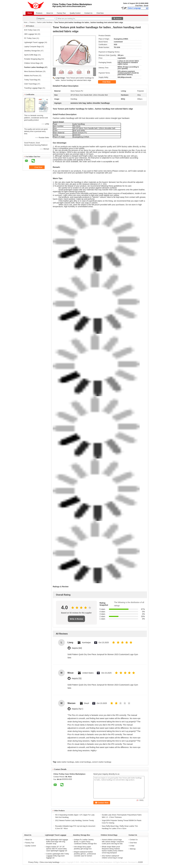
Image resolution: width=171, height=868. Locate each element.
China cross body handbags (49, 862)
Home (30, 13)
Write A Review (76, 619)
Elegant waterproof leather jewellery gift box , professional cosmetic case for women (85, 854)
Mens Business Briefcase (33, 71)
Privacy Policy (33, 862)
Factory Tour (61, 13)
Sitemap (133, 849)
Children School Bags (32, 63)
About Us (50, 13)
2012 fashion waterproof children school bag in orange (112, 857)
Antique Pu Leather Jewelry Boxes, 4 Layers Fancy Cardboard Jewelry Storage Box (85, 842)
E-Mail (132, 846)
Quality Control (75, 13)
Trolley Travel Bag (31, 80)
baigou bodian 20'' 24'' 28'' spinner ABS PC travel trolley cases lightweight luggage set (57, 849)
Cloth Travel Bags (31, 84)
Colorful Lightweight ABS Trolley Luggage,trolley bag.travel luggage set (58, 856)
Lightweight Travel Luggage (34, 42)
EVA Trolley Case (30, 30)
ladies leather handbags (66, 762)
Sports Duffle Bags (31, 55)
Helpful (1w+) (77, 709)
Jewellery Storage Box (32, 51)
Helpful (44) (77, 648)
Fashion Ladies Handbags (45, 22)
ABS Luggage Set (31, 34)
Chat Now (139, 6)
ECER (140, 862)
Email (146, 6)
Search (119, 19)
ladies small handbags (83, 762)
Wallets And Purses (31, 76)
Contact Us (88, 13)
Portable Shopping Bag (32, 59)
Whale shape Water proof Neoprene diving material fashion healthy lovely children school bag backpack (112, 850)
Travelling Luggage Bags (33, 88)
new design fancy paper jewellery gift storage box (83, 848)
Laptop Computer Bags (32, 47)
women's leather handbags (102, 762)
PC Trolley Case (30, 38)
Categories (41, 18)
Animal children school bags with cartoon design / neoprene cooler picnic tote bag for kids (113, 842)
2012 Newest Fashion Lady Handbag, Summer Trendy (75, 820)
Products (39, 13)
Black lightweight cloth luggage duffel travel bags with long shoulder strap (57, 842)
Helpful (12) (77, 679)
